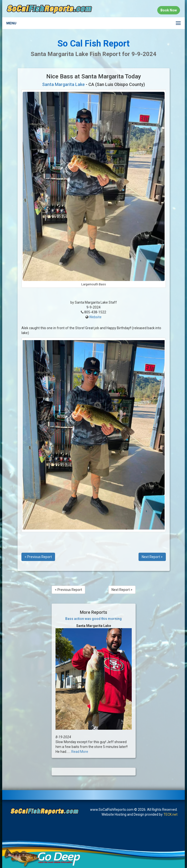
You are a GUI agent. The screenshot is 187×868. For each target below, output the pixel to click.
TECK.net (170, 814)
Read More (80, 752)
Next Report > (152, 557)
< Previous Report (38, 557)
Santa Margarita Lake (63, 84)
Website (95, 317)
